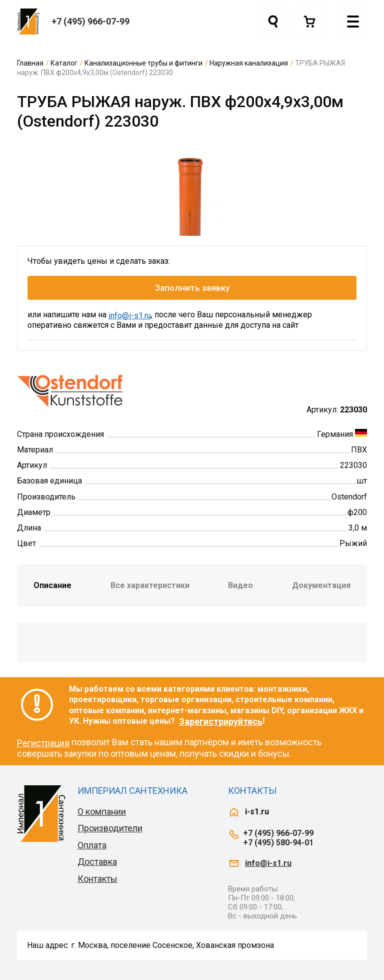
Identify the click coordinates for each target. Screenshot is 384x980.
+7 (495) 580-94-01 (278, 843)
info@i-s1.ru (130, 316)
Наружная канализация (249, 63)
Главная (30, 63)
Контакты (97, 879)
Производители (110, 828)
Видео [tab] (240, 585)
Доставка (97, 862)
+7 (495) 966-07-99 (90, 21)
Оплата (92, 845)
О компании (102, 812)
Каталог (64, 63)
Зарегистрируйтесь (221, 721)
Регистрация (43, 743)
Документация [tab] (321, 585)
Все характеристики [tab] (150, 585)
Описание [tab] (52, 585)
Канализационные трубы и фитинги (143, 63)
